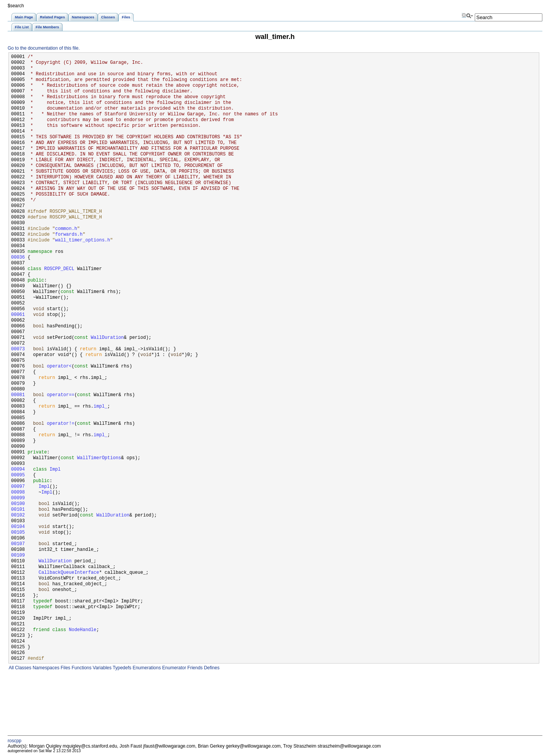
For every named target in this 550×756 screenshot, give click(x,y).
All (11, 668)
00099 (18, 498)
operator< (59, 367)
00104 (18, 527)
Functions (81, 668)
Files (65, 668)
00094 (18, 470)
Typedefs (121, 668)
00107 (18, 544)
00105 (18, 533)
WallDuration (107, 338)
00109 (18, 556)
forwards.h (69, 235)
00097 (18, 487)
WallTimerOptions (99, 458)
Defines (211, 668)
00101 (18, 510)
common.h (66, 229)
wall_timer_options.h (82, 240)
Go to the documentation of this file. (44, 48)
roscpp (15, 741)
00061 (18, 315)
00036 (18, 258)
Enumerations (146, 668)
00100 (18, 504)
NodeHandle (82, 630)
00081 (18, 395)
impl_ (100, 407)
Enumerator (173, 668)
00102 (18, 516)
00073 (18, 349)
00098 (18, 493)
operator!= (61, 424)
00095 (18, 475)
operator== (61, 395)
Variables (101, 668)
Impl (55, 470)
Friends (194, 668)
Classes (23, 668)
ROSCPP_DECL (59, 269)
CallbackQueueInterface (69, 573)
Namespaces (45, 668)
